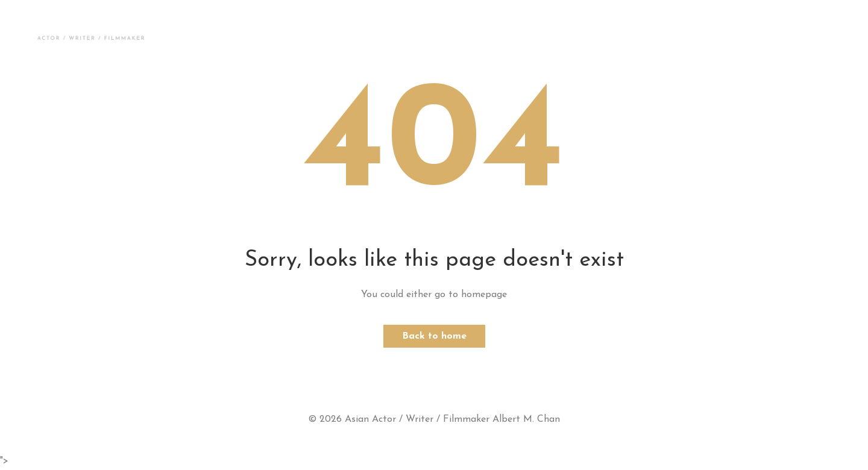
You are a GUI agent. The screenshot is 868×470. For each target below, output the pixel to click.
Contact (654, 32)
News (397, 32)
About (207, 32)
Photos (272, 32)
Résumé (584, 32)
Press (454, 32)
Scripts (516, 32)
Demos (337, 32)
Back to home (434, 336)
